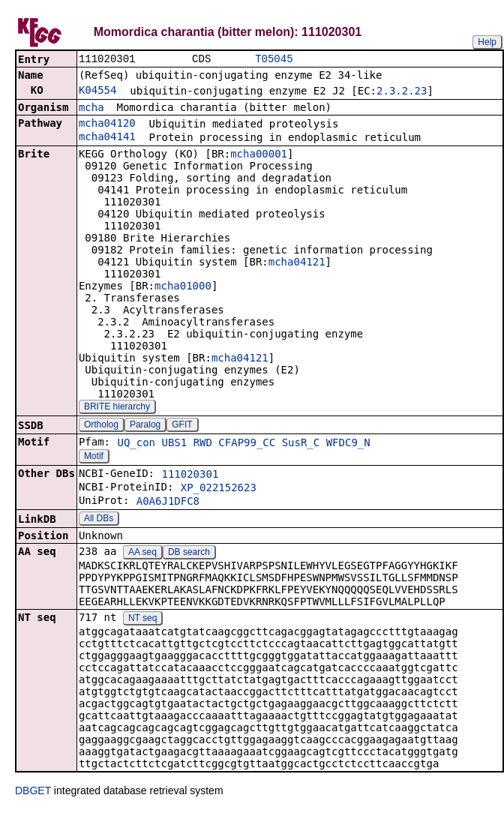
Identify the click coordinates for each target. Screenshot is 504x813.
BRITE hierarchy (117, 408)
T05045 (274, 60)
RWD (203, 444)
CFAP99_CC (247, 444)
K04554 (98, 91)
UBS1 (174, 444)
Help (487, 42)
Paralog (145, 426)
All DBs (99, 520)
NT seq (142, 619)
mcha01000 (183, 287)
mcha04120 (107, 124)
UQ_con (136, 444)
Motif (94, 457)
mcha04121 (297, 263)
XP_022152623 (219, 489)
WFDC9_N (348, 444)
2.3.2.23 (402, 92)
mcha (91, 109)
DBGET (33, 792)
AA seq (142, 553)
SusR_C (301, 444)
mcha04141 (107, 138)
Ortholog (101, 426)
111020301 (190, 475)
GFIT (182, 426)
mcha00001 (259, 155)
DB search (189, 553)
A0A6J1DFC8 (168, 502)
